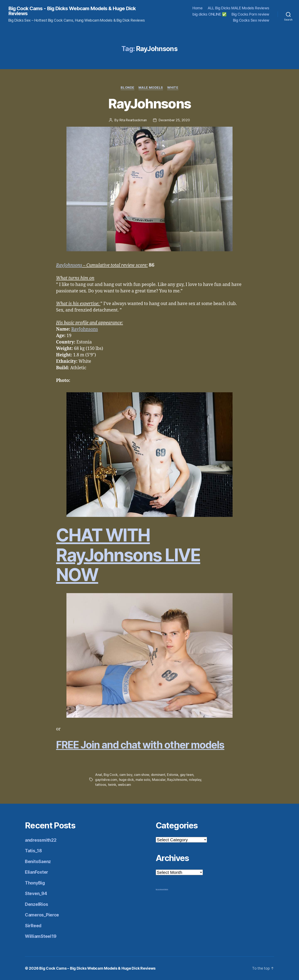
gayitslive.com (106, 780)
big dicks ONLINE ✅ (209, 14)
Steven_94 (36, 894)
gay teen (187, 775)
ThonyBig (35, 883)
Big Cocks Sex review (251, 20)
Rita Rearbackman (133, 120)
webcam (124, 785)
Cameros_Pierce (42, 915)
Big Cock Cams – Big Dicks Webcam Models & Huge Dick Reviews (97, 968)
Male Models (151, 88)
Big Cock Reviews (160, 889)
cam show (142, 775)
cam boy (126, 775)
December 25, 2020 (174, 120)
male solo (143, 780)
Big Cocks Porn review (250, 14)
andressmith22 (41, 840)
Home (197, 8)
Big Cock (111, 775)
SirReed (33, 926)
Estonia (173, 775)
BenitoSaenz (38, 862)
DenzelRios (36, 904)
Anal (99, 775)
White (173, 88)
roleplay (195, 780)
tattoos (101, 785)
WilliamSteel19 (41, 936)
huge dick (126, 780)
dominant (158, 775)
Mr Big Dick (166, 889)
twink (112, 785)
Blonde (127, 88)
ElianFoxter (37, 872)
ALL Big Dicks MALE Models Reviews (238, 8)
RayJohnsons (150, 104)
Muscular (159, 780)
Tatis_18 (33, 851)
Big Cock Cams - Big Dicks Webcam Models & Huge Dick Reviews (72, 11)
